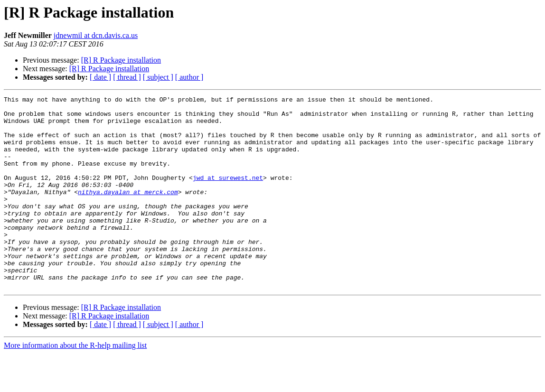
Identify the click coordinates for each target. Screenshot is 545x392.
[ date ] (100, 77)
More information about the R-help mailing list (75, 384)
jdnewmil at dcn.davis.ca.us (96, 35)
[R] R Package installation (121, 60)
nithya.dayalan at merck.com (128, 212)
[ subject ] (158, 77)
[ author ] (189, 77)
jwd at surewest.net (228, 195)
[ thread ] (127, 77)
